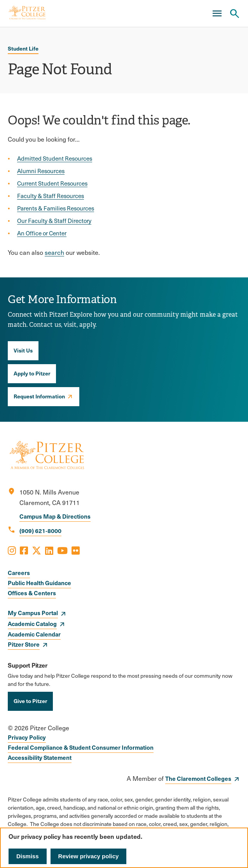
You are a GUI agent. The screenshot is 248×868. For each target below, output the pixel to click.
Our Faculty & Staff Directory (54, 221)
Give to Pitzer (30, 701)
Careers (19, 573)
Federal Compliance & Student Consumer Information (81, 747)
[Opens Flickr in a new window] (76, 550)
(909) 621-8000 (40, 530)
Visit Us (23, 350)
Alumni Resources (41, 171)
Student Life (23, 48)
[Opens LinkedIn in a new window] (49, 550)
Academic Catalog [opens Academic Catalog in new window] (32, 623)
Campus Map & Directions (55, 516)
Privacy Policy (27, 737)
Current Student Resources (52, 183)
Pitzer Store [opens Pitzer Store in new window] (24, 644)
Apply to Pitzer (32, 373)
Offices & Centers (32, 593)
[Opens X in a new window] (37, 550)
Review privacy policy (89, 856)
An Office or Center (42, 233)
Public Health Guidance (39, 583)
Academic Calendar (34, 634)
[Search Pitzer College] (234, 14)
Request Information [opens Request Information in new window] (39, 396)
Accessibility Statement (40, 757)
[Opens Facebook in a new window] (24, 550)
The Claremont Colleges (198, 778)
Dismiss (28, 856)
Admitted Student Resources (55, 158)
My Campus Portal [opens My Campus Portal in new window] (33, 613)
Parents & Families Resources (56, 208)
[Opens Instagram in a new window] (12, 550)
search (54, 252)
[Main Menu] (217, 14)
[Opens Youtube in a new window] (62, 550)
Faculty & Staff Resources (51, 196)
